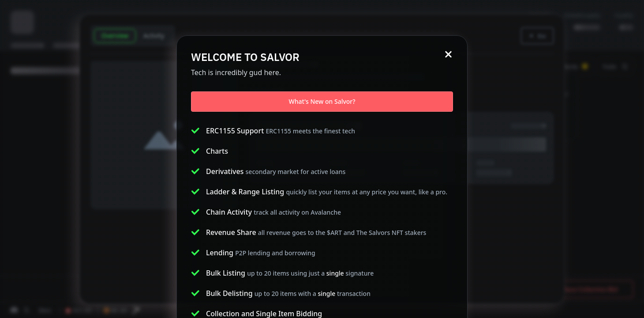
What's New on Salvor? (322, 101)
